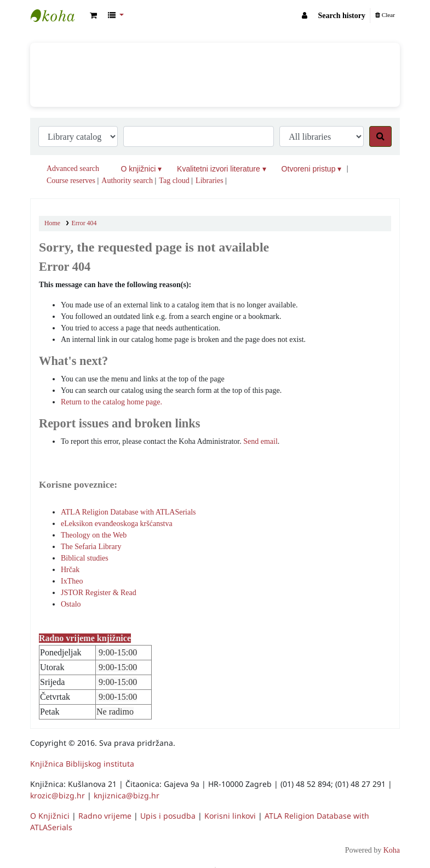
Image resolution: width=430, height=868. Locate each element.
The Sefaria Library (91, 547)
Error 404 (84, 223)
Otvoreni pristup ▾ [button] (312, 169)
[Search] (380, 136)
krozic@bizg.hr (58, 795)
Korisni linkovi (230, 816)
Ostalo (71, 604)
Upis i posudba (168, 816)
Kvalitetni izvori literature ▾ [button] (222, 169)
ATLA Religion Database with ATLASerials (128, 512)
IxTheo (72, 581)
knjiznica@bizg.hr (127, 795)
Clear (385, 15)
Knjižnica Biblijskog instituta (58, 15)
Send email (260, 441)
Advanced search (73, 169)
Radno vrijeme (105, 816)
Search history (342, 16)
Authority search (127, 181)
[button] (93, 16)
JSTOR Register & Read (99, 593)
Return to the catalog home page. (111, 402)
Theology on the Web (94, 535)
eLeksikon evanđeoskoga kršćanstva (117, 524)
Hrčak (70, 570)
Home (52, 223)
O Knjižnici (50, 816)
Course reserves (71, 181)
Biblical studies (85, 558)
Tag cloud (174, 181)
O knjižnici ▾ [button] (142, 169)
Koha (392, 850)
